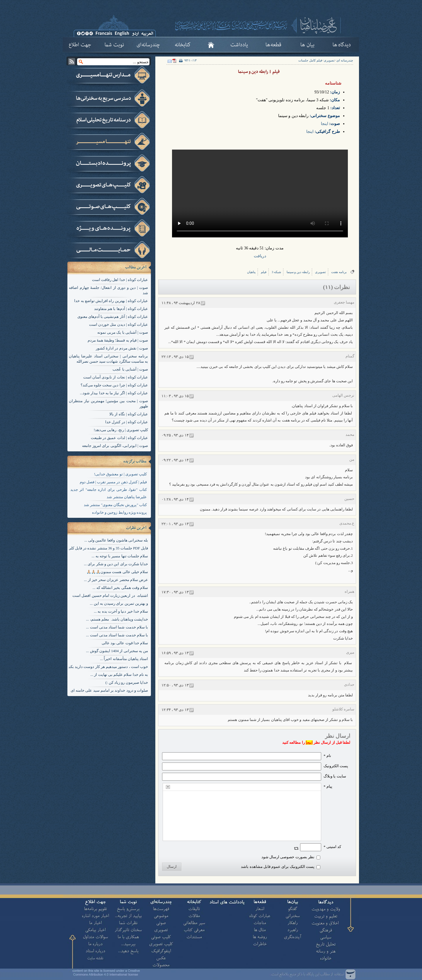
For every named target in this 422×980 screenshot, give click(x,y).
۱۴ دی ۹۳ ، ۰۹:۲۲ (175, 460)
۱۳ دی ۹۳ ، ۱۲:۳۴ (175, 710)
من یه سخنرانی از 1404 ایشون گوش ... (117, 651)
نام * (327, 756)
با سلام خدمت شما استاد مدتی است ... (117, 627)
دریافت (260, 256)
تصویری (329, 60)
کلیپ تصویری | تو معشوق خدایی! (120, 474)
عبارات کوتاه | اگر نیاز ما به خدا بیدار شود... (114, 393)
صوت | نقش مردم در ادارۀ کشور (122, 348)
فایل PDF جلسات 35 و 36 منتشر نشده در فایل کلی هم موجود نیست (94, 548)
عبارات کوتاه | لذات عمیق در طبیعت (119, 438)
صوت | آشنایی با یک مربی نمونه (123, 332)
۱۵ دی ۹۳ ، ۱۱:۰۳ (175, 396)
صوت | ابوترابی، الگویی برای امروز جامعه (115, 446)
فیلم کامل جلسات (310, 60)
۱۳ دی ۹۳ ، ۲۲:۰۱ (175, 524)
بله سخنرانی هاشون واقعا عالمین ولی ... (116, 540)
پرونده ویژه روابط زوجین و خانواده (119, 512)
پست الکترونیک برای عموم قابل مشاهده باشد (278, 867)
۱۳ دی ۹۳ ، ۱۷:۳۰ (175, 592)
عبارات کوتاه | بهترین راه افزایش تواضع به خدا (111, 301)
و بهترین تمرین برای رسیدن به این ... (119, 603)
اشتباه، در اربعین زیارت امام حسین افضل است (110, 596)
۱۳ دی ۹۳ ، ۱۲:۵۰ (175, 685)
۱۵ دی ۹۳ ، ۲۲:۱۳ (175, 357)
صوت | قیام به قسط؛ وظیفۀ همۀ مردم (118, 340)
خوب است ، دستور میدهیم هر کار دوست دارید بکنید (107, 667)
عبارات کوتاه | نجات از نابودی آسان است (116, 377)
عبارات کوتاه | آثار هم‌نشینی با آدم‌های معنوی (113, 317)
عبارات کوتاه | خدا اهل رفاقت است (120, 280)
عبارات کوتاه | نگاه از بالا (129, 414)
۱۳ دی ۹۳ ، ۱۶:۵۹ (175, 653)
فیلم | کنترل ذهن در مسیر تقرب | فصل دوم (113, 482)
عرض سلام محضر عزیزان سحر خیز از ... (116, 580)
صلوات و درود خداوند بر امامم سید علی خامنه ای (109, 690)
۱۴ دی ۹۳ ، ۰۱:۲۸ (175, 499)
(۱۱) (328, 287)
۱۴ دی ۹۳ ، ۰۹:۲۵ (175, 435)
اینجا (325, 124)
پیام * (328, 786)
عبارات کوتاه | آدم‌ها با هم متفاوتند (121, 309)
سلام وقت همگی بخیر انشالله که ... (120, 588)
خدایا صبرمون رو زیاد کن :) (127, 682)
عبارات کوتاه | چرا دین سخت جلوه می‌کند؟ (114, 385)
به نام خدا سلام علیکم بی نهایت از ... (119, 675)
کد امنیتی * (332, 847)
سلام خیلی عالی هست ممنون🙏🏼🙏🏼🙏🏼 (117, 572)
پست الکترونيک (336, 766)
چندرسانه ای (345, 60)
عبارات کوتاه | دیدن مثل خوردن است (119, 324)
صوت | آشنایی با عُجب (130, 369)
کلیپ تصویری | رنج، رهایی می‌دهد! (121, 430)
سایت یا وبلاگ (335, 776)
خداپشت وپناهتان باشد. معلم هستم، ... (117, 619)
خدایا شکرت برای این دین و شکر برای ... (116, 564)
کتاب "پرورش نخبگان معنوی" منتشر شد (115, 505)
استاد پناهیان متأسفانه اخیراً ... (124, 659)
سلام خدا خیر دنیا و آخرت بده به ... (121, 611)
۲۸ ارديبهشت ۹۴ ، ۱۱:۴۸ (181, 303)
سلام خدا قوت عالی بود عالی (125, 643)
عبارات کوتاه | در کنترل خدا (127, 422)
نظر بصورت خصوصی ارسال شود (288, 857)
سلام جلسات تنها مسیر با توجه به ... (120, 556)
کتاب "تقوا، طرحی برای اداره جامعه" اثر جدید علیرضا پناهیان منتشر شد (109, 493)
